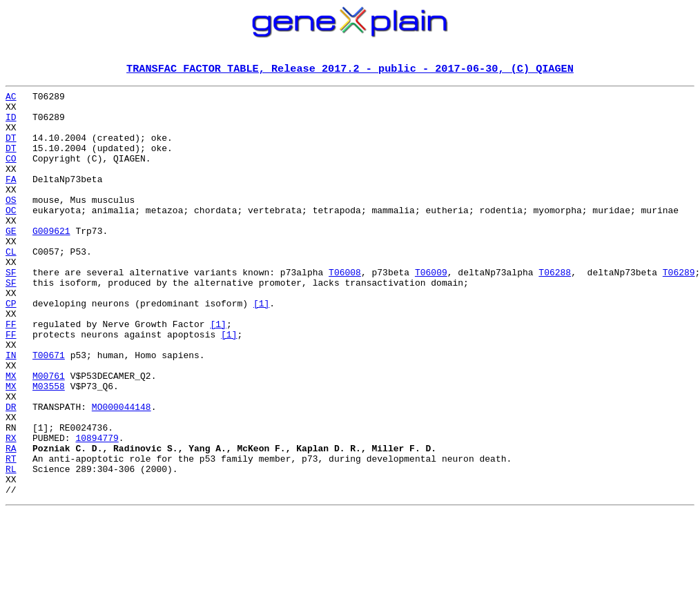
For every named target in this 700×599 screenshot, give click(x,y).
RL (11, 547)
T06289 (679, 311)
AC (11, 99)
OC (11, 236)
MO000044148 (121, 472)
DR (11, 472)
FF (11, 373)
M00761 (49, 435)
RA (11, 522)
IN (11, 410)
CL (11, 286)
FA (11, 199)
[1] (261, 348)
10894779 (97, 509)
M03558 (49, 447)
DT (11, 149)
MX (11, 435)
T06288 (555, 311)
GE (11, 261)
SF (11, 311)
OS (11, 224)
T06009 (431, 311)
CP (11, 348)
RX (11, 509)
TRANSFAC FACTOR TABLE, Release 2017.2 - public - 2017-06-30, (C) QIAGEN (350, 70)
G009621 (51, 261)
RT (11, 534)
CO (11, 174)
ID (11, 124)
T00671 (49, 410)
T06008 (345, 311)
